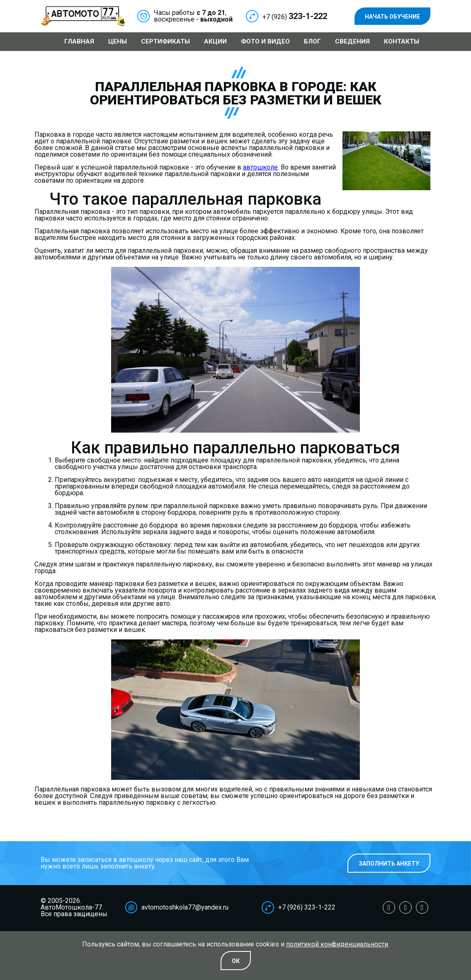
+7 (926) (295, 17)
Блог (312, 41)
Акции (215, 41)
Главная (79, 41)
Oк (236, 961)
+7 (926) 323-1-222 (307, 907)
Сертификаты (165, 41)
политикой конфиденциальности (337, 944)
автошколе (260, 167)
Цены (118, 41)
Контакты (402, 41)
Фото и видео (265, 41)
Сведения (352, 41)
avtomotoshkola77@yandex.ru (185, 907)
